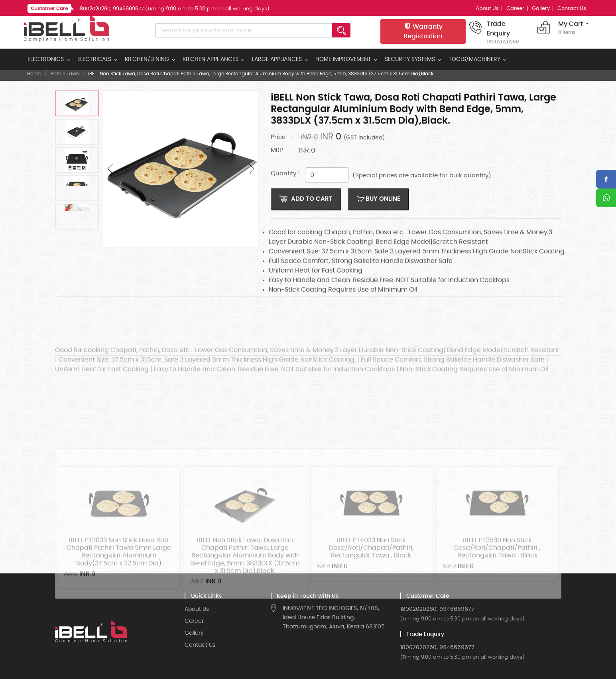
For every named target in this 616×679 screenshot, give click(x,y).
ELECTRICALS (94, 59)
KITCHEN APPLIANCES (211, 59)
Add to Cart (306, 208)
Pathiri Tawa (65, 74)
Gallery (541, 9)
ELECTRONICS (46, 59)
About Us (487, 9)
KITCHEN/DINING (147, 59)
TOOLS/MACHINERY (474, 59)
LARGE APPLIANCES (277, 59)
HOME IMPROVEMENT (343, 59)
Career (515, 9)
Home (34, 74)
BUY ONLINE (378, 208)
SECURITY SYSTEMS (410, 59)
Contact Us (572, 9)
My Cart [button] (571, 28)
